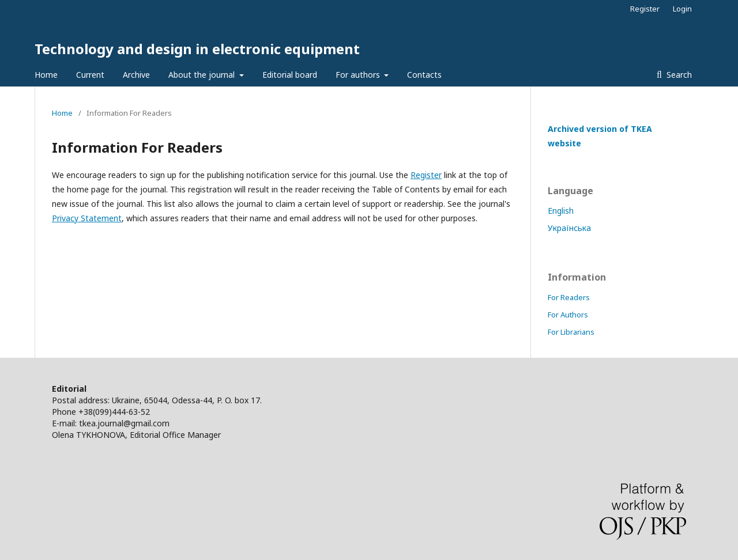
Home (46, 75)
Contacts (424, 75)
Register (645, 9)
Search (678, 75)
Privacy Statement (87, 218)
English (561, 211)
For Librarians (571, 332)
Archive (136, 75)
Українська (569, 228)
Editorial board (290, 75)
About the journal (203, 75)
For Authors (568, 315)
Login (682, 9)
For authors (359, 75)
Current (90, 75)
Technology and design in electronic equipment (197, 49)
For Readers (569, 297)
